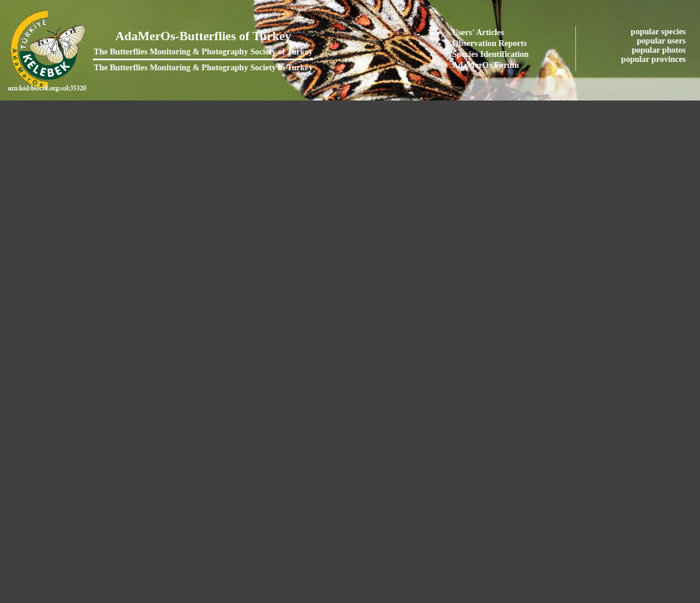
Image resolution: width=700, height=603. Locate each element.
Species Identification (490, 54)
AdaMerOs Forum (486, 65)
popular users (663, 41)
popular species (659, 31)
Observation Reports (489, 43)
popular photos (659, 50)
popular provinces (655, 59)
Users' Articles (478, 32)
